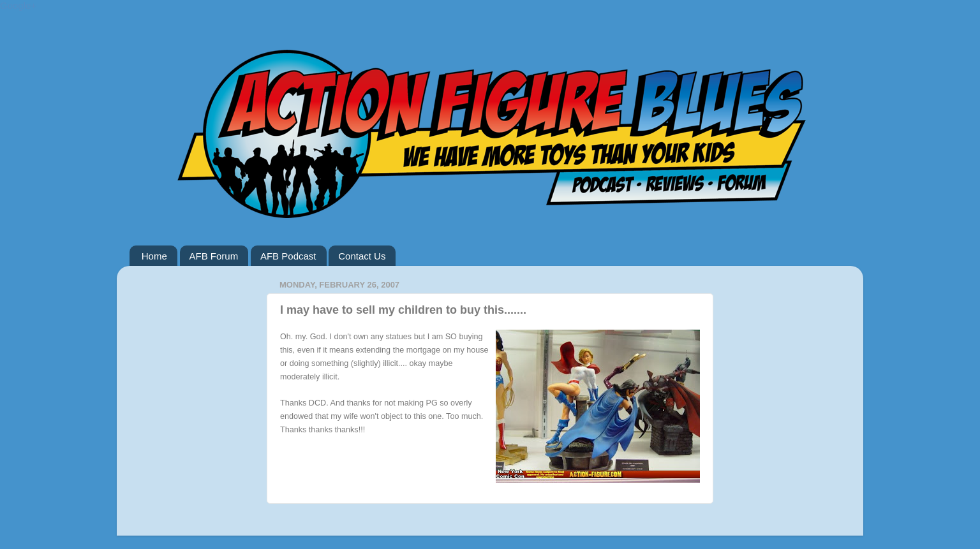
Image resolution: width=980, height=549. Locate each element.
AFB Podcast (288, 256)
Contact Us (362, 256)
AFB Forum (214, 256)
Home (154, 256)
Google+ (18, 5)
